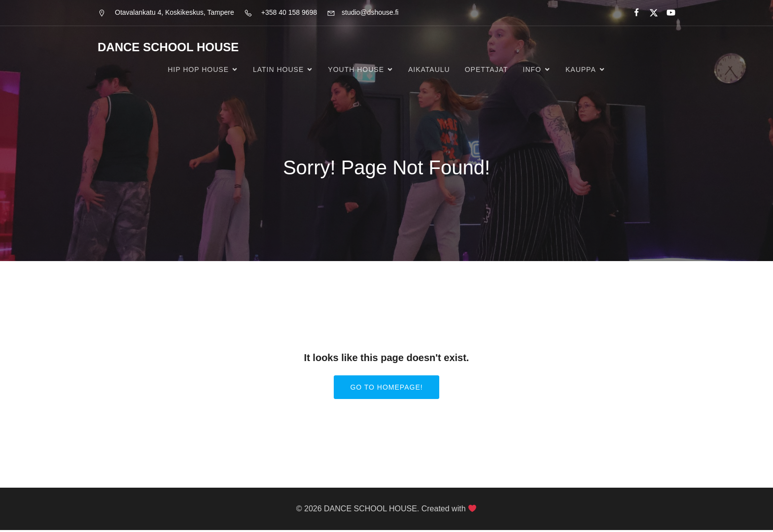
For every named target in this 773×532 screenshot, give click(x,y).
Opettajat (487, 70)
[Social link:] (632, 13)
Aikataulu (429, 70)
